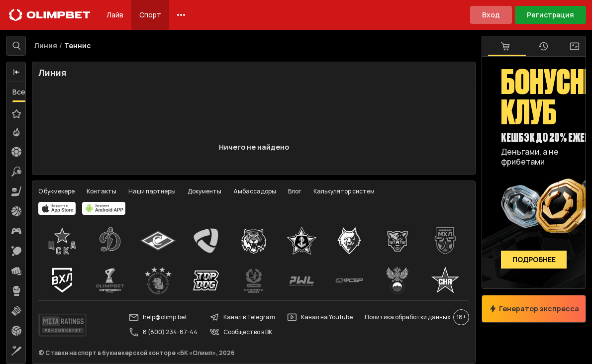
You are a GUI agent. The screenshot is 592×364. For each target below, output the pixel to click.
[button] (16, 72)
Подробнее (534, 260)
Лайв (115, 15)
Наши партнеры (152, 191)
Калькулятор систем (344, 191)
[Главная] (50, 15)
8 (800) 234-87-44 (163, 332)
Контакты (101, 191)
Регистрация (550, 15)
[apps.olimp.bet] (57, 208)
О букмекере (56, 191)
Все (19, 92)
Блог (295, 191)
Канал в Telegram (242, 317)
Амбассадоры (255, 191)
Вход (491, 15)
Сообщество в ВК (241, 332)
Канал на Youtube (320, 317)
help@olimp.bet (158, 317)
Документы (204, 191)
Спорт (150, 15)
